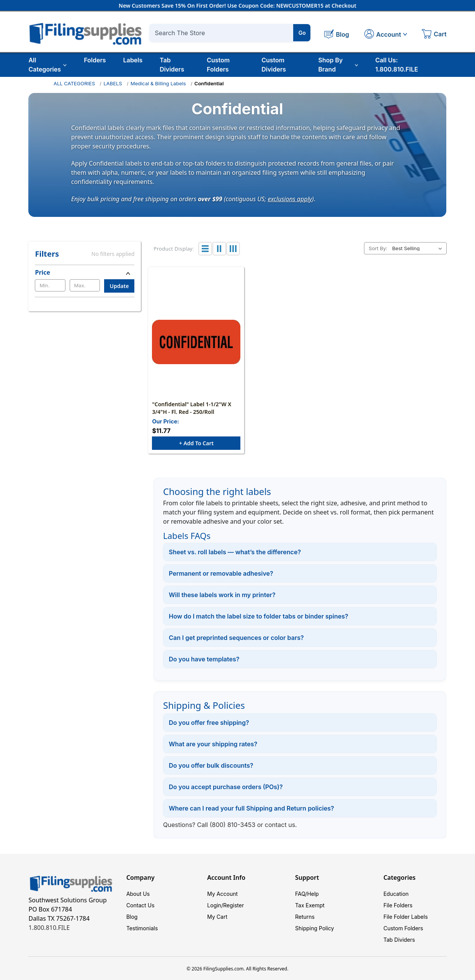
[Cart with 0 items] (434, 35)
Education (396, 894)
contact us (280, 825)
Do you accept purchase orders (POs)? (226, 787)
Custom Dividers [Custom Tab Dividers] (274, 65)
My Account (222, 894)
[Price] (85, 272)
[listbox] (419, 248)
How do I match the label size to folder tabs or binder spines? (259, 616)
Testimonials (142, 928)
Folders (95, 60)
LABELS (113, 83)
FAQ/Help (307, 894)
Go (302, 33)
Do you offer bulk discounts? (211, 765)
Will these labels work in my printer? (222, 595)
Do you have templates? (204, 659)
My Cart (217, 917)
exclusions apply (290, 199)
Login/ (215, 905)
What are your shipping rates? (213, 744)
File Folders (398, 905)
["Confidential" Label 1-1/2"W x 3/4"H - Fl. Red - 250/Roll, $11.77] (196, 342)
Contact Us (140, 905)
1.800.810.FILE (49, 928)
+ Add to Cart (196, 443)
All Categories (47, 65)
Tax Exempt (310, 905)
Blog (132, 917)
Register (233, 905)
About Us (138, 894)
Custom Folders (218, 65)
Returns (305, 917)
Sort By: (378, 248)
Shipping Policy (315, 928)
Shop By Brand (338, 65)
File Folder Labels (406, 917)
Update (119, 286)
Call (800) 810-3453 (226, 825)
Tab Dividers (172, 65)
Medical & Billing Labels (158, 83)
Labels (133, 60)
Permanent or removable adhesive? (221, 573)
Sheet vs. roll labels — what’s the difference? (235, 552)
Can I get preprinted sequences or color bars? (236, 638)
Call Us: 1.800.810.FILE (397, 65)
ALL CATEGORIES (74, 83)
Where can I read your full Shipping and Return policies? (251, 808)
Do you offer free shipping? (209, 723)
